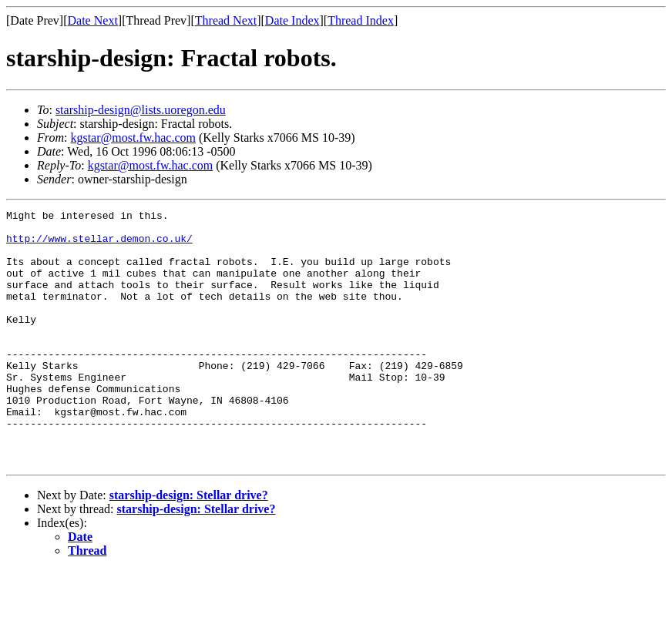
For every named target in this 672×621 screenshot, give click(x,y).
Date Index (292, 20)
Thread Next (226, 20)
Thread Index (361, 20)
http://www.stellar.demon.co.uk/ (99, 245)
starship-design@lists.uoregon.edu (141, 110)
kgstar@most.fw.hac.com (133, 138)
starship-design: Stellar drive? (189, 546)
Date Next (93, 20)
